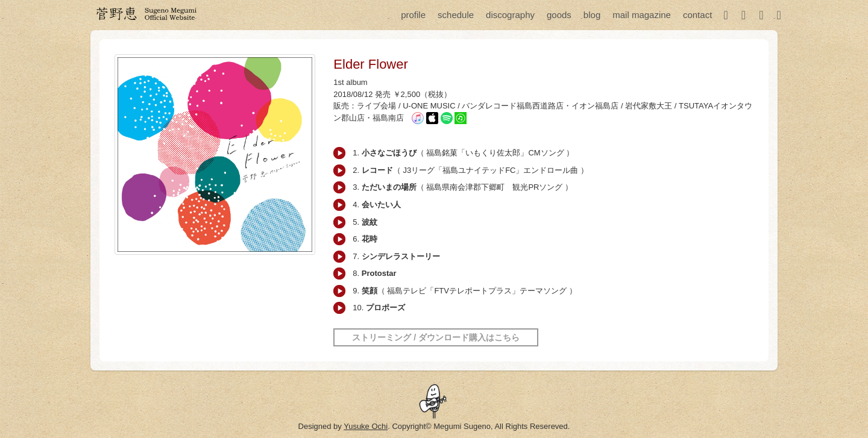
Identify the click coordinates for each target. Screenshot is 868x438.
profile (413, 15)
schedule (456, 15)
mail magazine (642, 15)
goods (559, 15)
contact (697, 15)
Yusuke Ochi (366, 426)
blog (592, 15)
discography (510, 15)
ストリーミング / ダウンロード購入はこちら (436, 337)
